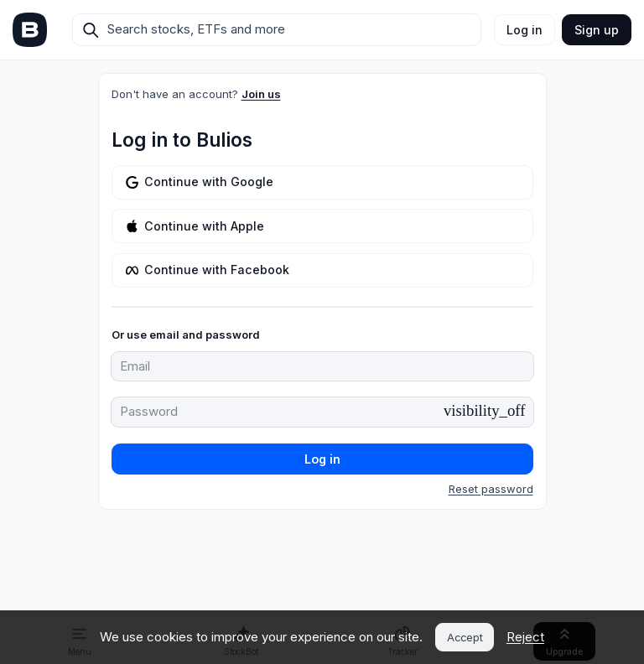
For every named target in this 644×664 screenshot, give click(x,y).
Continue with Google (200, 182)
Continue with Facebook (208, 270)
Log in (525, 30)
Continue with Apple (195, 226)
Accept (465, 638)
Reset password (491, 489)
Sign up (597, 30)
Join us (261, 94)
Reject (525, 637)
